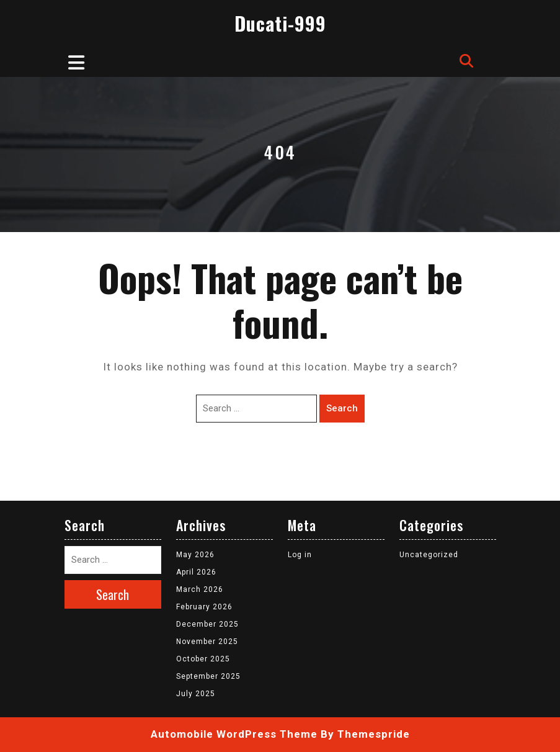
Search (342, 408)
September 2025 (208, 676)
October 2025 (203, 659)
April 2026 (196, 572)
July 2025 (196, 694)
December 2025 (207, 624)
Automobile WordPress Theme (234, 734)
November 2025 (207, 642)
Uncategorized (429, 555)
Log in (300, 555)
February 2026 (204, 607)
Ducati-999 (280, 23)
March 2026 (200, 589)
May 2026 (195, 555)
